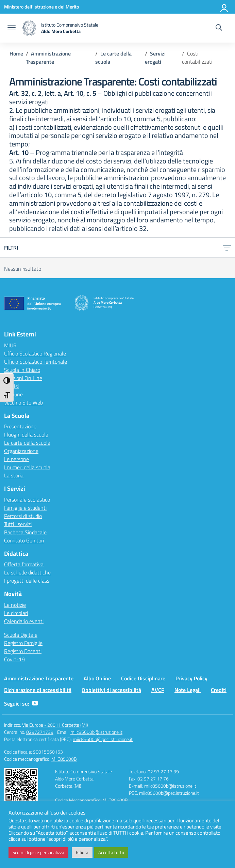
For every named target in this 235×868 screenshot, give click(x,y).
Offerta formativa (24, 564)
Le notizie (15, 605)
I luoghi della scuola (26, 435)
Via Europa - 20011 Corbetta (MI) (55, 725)
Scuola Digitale (21, 635)
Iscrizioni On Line (23, 378)
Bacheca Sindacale (25, 532)
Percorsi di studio (23, 516)
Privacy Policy (191, 678)
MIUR (10, 345)
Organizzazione (21, 451)
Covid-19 (14, 659)
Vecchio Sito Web (23, 403)
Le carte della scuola (27, 443)
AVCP (158, 690)
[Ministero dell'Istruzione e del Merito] (41, 7)
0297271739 (40, 732)
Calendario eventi (24, 621)
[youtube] (35, 704)
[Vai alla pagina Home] (16, 53)
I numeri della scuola (27, 467)
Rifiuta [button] (82, 852)
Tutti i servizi (18, 524)
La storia (14, 475)
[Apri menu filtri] (227, 248)
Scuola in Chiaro (22, 370)
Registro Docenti (23, 651)
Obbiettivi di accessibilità (111, 690)
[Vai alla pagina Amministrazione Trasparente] (48, 58)
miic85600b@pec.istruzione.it (103, 739)
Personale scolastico (27, 500)
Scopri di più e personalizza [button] (38, 852)
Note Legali (188, 690)
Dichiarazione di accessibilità (38, 690)
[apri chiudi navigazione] (12, 28)
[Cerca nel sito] (219, 28)
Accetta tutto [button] (111, 852)
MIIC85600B (64, 759)
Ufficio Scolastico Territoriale (36, 362)
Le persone (16, 459)
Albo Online (97, 678)
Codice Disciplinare (143, 678)
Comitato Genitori (24, 540)
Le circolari (16, 613)
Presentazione (20, 426)
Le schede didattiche (27, 572)
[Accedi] (224, 7)
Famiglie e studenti (25, 508)
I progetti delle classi (27, 581)
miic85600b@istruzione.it (96, 732)
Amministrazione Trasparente (39, 678)
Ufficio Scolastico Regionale (35, 353)
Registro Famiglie (23, 643)
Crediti (219, 690)
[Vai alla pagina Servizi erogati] (155, 58)
